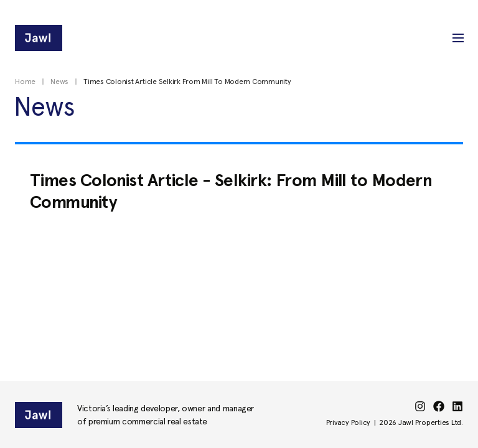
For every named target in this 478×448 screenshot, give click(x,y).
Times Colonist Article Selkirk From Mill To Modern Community (187, 82)
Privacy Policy (349, 422)
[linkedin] (457, 406)
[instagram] (420, 406)
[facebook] (439, 406)
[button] (458, 38)
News (59, 82)
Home (25, 82)
